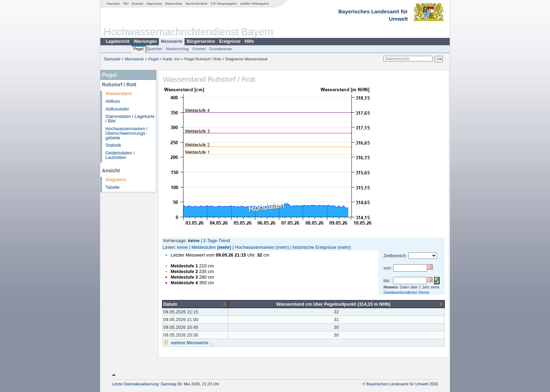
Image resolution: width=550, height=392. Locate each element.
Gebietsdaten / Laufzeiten (120, 155)
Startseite (113, 4)
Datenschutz (174, 4)
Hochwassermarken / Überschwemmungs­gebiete (127, 133)
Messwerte (172, 41)
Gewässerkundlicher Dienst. (407, 292)
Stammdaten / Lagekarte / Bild (130, 119)
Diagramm (116, 180)
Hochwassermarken (254, 247)
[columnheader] (195, 304)
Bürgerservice (201, 41)
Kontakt (138, 4)
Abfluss (113, 101)
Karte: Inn (172, 59)
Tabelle (113, 187)
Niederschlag (177, 49)
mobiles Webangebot (254, 4)
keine (183, 247)
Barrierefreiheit (196, 4)
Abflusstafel (117, 109)
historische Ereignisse (314, 247)
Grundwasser (221, 49)
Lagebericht (118, 41)
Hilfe (249, 41)
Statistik (113, 145)
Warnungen (145, 41)
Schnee (199, 49)
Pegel (138, 49)
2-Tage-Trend (216, 241)
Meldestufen (204, 247)
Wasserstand (119, 94)
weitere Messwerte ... (192, 343)
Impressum (154, 4)
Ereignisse (230, 41)
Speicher (155, 49)
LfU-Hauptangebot (224, 4)
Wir (126, 4)
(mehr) (224, 247)
